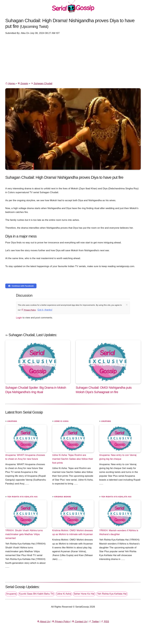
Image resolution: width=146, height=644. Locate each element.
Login (19, 318)
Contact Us (79, 621)
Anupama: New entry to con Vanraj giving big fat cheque (118, 457)
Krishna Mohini (63, 497)
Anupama (12, 421)
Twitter (94, 621)
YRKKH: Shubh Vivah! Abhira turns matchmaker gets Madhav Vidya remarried (24, 534)
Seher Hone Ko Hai (84, 594)
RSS (105, 621)
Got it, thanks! (45, 310)
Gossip (23, 83)
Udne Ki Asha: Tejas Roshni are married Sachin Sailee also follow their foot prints (73, 459)
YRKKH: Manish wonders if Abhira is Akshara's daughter (119, 532)
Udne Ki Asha (61, 421)
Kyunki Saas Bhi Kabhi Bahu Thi (36, 594)
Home (10, 83)
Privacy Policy (28, 310)
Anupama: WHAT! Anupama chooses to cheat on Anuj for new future (25, 457)
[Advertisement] (73, 58)
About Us (43, 621)
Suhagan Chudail (42, 83)
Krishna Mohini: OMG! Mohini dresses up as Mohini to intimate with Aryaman (73, 532)
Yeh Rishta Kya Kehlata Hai (22, 497)
